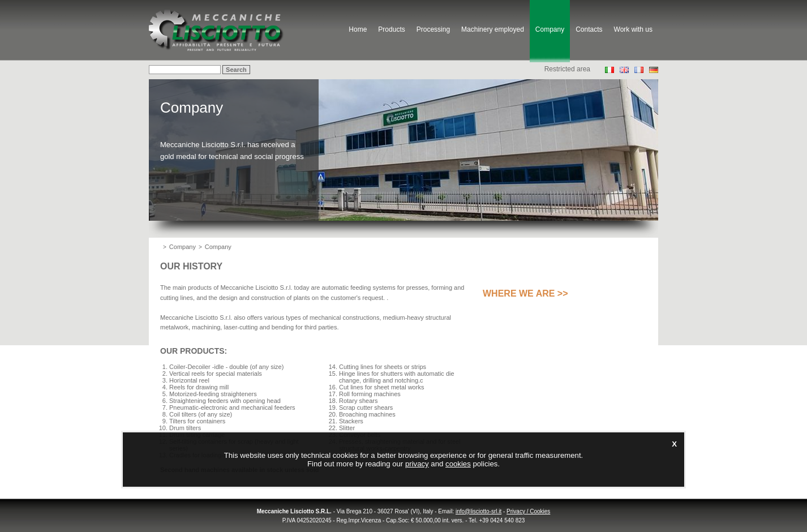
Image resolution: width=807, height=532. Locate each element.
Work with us (633, 29)
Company (550, 29)
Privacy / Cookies (528, 511)
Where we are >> (525, 293)
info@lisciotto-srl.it (478, 511)
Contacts (589, 29)
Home (358, 29)
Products (391, 29)
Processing (433, 29)
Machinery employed (493, 29)
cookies (458, 464)
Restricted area (567, 69)
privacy (417, 464)
